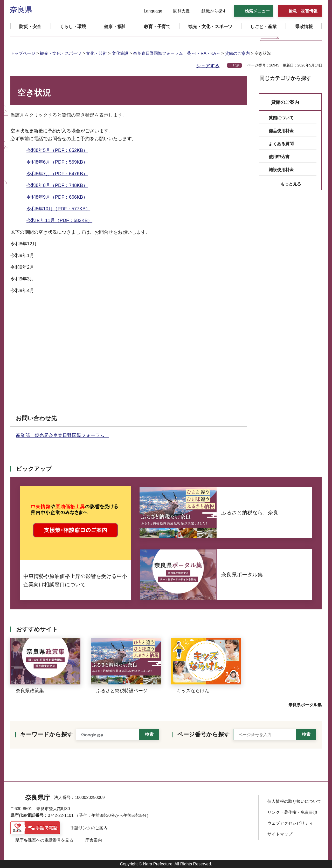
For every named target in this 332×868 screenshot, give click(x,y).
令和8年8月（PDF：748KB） (57, 185)
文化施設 (120, 53)
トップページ (23, 53)
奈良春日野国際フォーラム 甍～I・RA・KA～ (177, 53)
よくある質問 (281, 144)
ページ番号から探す (203, 734)
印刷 (236, 65)
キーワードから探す (46, 734)
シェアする (208, 66)
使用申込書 (279, 157)
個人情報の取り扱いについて (294, 801)
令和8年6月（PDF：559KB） (57, 162)
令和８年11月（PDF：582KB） (59, 220)
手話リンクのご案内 (89, 828)
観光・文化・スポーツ (61, 53)
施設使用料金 (281, 170)
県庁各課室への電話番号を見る (44, 840)
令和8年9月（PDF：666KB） (57, 197)
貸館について (281, 118)
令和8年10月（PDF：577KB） (58, 209)
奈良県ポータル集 (305, 705)
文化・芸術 (96, 53)
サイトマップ (280, 834)
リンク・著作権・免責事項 (292, 812)
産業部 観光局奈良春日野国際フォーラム (63, 435)
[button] (150, 11)
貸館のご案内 (237, 53)
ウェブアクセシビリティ (290, 823)
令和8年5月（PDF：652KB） (57, 150)
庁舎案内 (94, 840)
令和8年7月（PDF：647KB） (57, 174)
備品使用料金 (281, 131)
